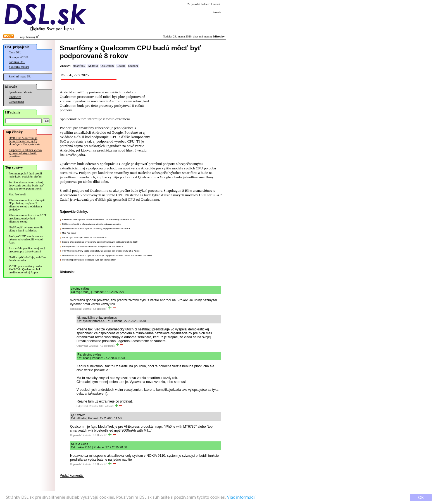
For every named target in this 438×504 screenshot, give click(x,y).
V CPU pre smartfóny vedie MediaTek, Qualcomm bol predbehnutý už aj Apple (25, 269)
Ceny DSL (15, 52)
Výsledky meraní (19, 67)
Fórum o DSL (17, 62)
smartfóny (79, 66)
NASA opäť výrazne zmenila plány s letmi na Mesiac (26, 229)
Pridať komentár (72, 475)
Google (121, 66)
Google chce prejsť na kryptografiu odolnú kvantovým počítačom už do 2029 (100, 242)
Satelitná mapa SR (20, 76)
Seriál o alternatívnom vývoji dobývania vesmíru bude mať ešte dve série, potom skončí (26, 185)
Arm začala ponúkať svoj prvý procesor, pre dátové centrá (27, 250)
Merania (28, 92)
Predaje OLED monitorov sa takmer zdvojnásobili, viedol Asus (26, 239)
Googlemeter (16, 102)
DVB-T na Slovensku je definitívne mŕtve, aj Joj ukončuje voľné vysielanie (24, 141)
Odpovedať (76, 309)
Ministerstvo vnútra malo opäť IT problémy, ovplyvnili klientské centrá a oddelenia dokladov (27, 205)
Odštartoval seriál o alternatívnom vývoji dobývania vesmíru (91, 224)
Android (93, 66)
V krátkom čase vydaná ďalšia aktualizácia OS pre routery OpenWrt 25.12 (99, 220)
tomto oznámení (118, 119)
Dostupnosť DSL (19, 57)
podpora (133, 66)
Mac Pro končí (17, 194)
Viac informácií (241, 497)
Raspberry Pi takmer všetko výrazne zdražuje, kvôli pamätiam (25, 153)
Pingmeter (15, 97)
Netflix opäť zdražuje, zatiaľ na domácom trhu (27, 259)
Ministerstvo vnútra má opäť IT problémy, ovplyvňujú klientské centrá (28, 218)
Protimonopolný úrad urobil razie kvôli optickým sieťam (25, 175)
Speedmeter (16, 92)
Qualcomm (107, 66)
